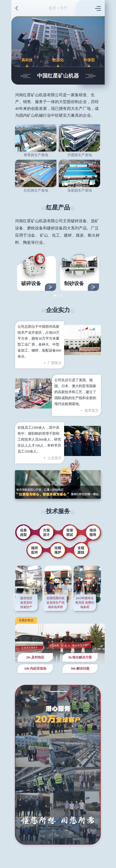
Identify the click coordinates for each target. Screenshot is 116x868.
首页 (52, 8)
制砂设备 (74, 284)
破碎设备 (31, 284)
